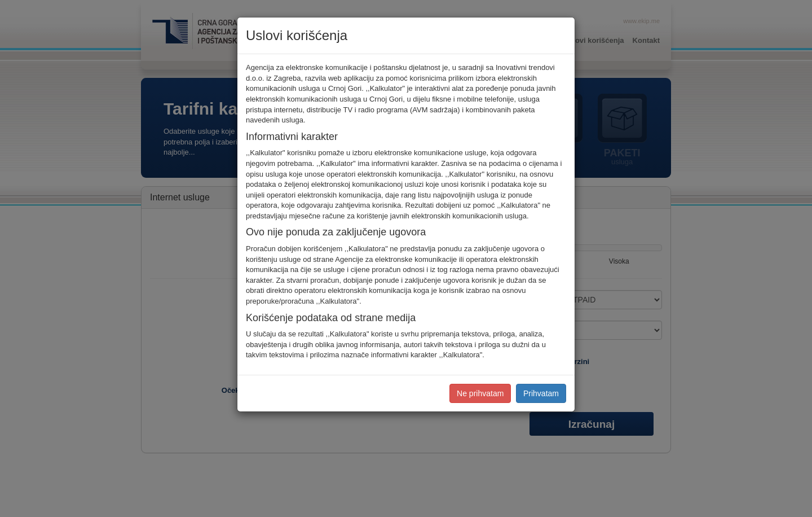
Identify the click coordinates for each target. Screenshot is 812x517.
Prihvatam (541, 393)
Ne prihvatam (480, 393)
